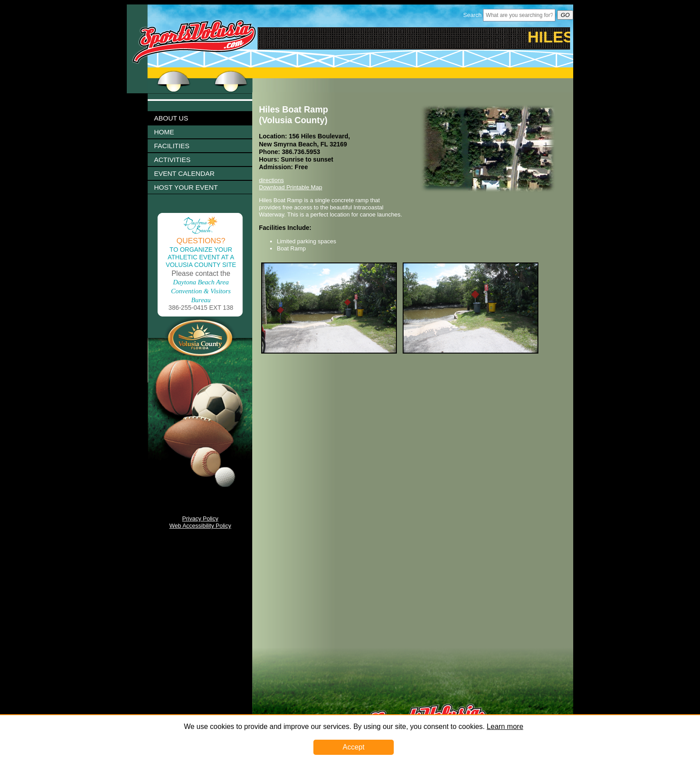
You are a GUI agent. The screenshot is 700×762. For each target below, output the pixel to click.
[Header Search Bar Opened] (519, 15)
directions (271, 180)
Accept (354, 747)
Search (473, 15)
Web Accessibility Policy (200, 526)
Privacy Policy (200, 518)
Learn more (505, 727)
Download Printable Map (291, 187)
